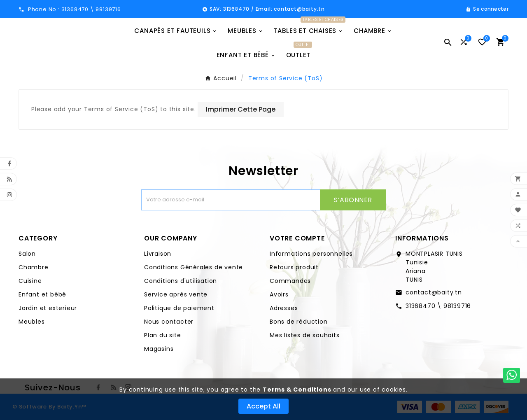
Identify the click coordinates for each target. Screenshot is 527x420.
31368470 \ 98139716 (438, 306)
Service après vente (176, 294)
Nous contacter (169, 322)
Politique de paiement (179, 308)
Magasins (159, 349)
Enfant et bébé (42, 294)
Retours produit (294, 267)
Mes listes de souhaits (305, 335)
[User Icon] (487, 9)
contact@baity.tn (434, 292)
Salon (27, 254)
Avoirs (279, 294)
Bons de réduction (299, 322)
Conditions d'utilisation (181, 281)
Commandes (290, 281)
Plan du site (163, 335)
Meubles (32, 322)
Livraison (158, 254)
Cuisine (30, 281)
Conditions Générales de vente (194, 267)
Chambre (34, 267)
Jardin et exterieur (48, 308)
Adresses (284, 308)
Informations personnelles (311, 254)
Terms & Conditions (297, 390)
